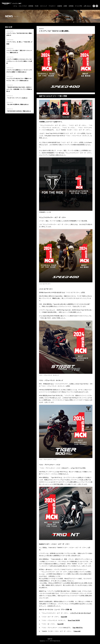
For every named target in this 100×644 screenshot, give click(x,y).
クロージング (43, 6)
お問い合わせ (87, 6)
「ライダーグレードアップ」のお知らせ (17, 96)
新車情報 (31, 6)
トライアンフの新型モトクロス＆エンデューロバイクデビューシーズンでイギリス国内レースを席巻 (19, 61)
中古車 (37, 6)
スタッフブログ (23, 6)
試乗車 (65, 6)
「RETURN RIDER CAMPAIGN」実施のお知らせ (18, 109)
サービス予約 (79, 6)
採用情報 (71, 6)
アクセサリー (52, 6)
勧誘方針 (50, 639)
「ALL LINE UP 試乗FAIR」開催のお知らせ (17, 103)
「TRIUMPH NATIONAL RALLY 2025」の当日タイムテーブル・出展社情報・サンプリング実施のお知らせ (19, 88)
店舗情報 (60, 6)
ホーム (15, 6)
